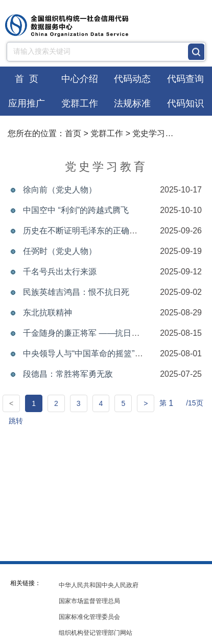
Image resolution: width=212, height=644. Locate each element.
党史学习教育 (157, 133)
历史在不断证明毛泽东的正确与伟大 (88, 231)
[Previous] (11, 403)
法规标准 (132, 103)
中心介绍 (80, 79)
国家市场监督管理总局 (89, 601)
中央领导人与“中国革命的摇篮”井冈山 (91, 353)
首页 (73, 133)
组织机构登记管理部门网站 (96, 633)
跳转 (16, 421)
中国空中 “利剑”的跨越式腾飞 (76, 210)
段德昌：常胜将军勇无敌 (68, 374)
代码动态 (132, 79)
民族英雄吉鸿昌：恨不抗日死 (76, 292)
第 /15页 (181, 404)
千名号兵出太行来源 (60, 272)
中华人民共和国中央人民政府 (99, 585)
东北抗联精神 (48, 313)
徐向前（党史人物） (60, 190)
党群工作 (80, 103)
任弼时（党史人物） (60, 251)
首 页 (27, 79)
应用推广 (27, 103)
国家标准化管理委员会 (89, 617)
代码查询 (185, 79)
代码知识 (185, 103)
